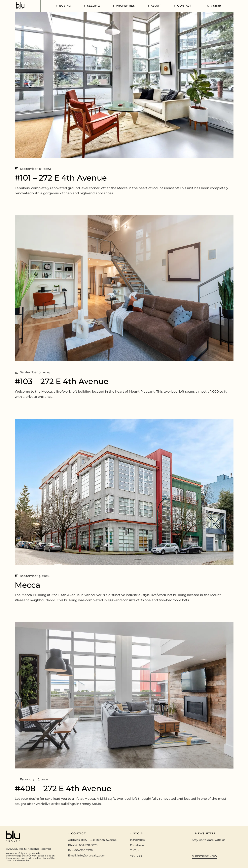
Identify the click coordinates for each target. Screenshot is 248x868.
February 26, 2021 (31, 779)
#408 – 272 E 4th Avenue (63, 788)
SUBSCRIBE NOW (205, 856)
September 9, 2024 (32, 372)
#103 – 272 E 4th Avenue (62, 381)
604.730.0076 (88, 845)
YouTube (136, 856)
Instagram (137, 840)
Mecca (27, 585)
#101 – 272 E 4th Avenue (61, 178)
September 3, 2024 (32, 576)
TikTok (135, 850)
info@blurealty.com (91, 855)
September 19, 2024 (33, 169)
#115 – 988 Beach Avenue (99, 840)
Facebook (137, 845)
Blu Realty (20, 849)
